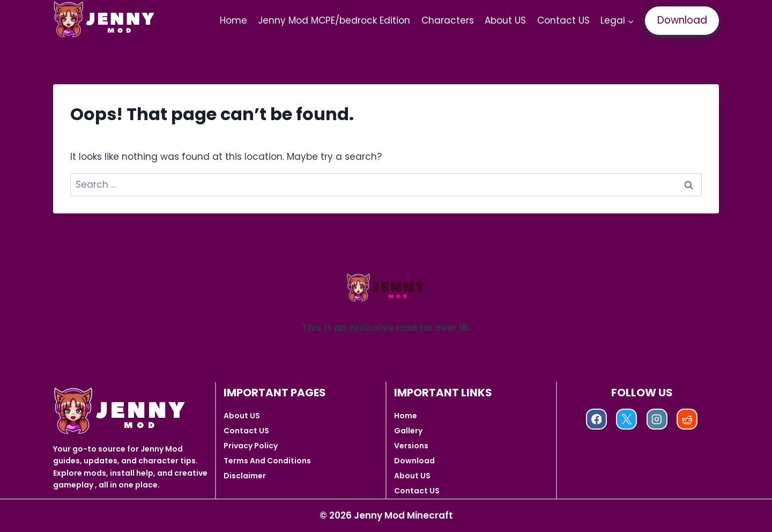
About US (505, 20)
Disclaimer (245, 476)
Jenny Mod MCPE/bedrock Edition (334, 20)
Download (682, 20)
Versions (411, 446)
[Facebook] (596, 419)
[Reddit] (687, 419)
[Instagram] (657, 419)
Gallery (408, 431)
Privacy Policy (251, 446)
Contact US (563, 20)
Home (233, 20)
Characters (448, 20)
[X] (626, 419)
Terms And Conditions (267, 461)
